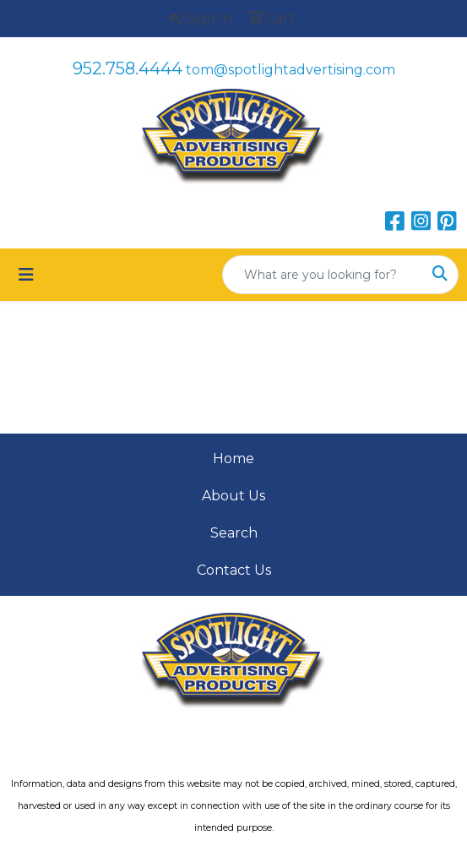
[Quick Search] (323, 275)
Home (233, 459)
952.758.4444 (128, 68)
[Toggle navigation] (26, 275)
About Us (233, 496)
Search (234, 533)
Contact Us (234, 570)
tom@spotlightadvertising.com (291, 70)
